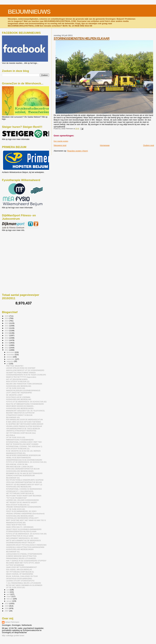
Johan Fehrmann (12, 622)
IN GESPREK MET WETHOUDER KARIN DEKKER (25, 424)
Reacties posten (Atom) (78, 151)
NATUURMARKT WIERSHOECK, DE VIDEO (22, 538)
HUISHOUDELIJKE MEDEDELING (19, 386)
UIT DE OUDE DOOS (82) (16, 509)
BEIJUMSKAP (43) (13, 417)
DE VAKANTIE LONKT (14, 395)
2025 (7, 316)
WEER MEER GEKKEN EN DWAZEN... (20, 406)
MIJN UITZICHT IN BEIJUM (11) (18, 505)
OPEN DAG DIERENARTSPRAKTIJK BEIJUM (23, 469)
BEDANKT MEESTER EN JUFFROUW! (20, 413)
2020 (7, 328)
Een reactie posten (61, 141)
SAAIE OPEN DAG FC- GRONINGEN (20, 527)
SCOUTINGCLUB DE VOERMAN (18, 397)
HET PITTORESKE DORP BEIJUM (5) (20, 572)
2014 (7, 343)
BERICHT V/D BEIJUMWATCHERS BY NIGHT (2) (24, 485)
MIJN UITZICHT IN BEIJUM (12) (18, 381)
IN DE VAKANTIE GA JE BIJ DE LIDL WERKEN (23, 451)
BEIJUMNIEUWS (29, 12)
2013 (7, 345)
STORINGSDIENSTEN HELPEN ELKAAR (82, 38)
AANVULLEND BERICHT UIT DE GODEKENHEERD (25, 370)
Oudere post (149, 145)
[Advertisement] (16, 248)
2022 (7, 323)
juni (8, 590)
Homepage (105, 145)
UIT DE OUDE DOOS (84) (16, 388)
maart (9, 596)
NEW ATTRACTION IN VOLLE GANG (20, 536)
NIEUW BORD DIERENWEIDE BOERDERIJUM (23, 455)
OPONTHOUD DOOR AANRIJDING (19, 579)
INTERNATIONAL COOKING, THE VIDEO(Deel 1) (24, 446)
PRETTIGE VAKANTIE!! (15, 366)
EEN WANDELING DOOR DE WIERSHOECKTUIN (24, 420)
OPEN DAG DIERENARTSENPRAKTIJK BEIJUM (24, 482)
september (11, 359)
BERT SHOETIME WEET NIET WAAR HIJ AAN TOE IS (26, 520)
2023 (7, 321)
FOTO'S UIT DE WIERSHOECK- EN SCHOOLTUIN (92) (26, 402)
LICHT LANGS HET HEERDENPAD (19, 393)
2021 (7, 326)
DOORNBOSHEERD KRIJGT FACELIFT (21, 543)
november (11, 355)
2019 (7, 330)
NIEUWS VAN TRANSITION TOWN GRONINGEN (24, 384)
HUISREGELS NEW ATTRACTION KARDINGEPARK (25, 547)
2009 (7, 606)
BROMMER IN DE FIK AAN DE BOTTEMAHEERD (24, 473)
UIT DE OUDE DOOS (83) (16, 437)
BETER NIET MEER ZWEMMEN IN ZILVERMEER (24, 585)
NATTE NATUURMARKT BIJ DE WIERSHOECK (23, 540)
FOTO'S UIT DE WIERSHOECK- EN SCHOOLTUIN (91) (26, 462)
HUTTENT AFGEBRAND (15, 565)
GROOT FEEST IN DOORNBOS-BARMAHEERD (24, 529)
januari (10, 601)
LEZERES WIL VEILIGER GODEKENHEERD (22, 500)
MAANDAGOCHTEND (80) (16, 523)
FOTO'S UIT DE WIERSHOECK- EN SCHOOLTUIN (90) (26, 534)
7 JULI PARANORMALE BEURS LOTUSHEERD (23, 583)
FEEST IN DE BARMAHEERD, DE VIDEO (21, 511)
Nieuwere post (60, 145)
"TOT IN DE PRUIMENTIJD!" (16, 498)
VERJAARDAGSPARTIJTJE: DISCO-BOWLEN (23, 429)
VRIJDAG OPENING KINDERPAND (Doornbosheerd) (25, 514)
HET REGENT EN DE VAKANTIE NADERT (22, 502)
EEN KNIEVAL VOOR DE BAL (17, 464)
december (11, 352)
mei (8, 592)
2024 (7, 318)
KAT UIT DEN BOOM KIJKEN (17, 379)
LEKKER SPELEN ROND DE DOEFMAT (21, 368)
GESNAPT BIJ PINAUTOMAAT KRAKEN (21, 373)
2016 (7, 338)
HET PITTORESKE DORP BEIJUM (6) (20, 493)
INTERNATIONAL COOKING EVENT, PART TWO (24, 442)
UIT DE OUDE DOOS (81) (16, 587)
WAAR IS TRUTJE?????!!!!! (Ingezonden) (21, 377)
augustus (10, 361)
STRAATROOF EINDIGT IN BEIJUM (19, 415)
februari (10, 599)
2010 (7, 603)
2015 (7, 340)
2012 (7, 348)
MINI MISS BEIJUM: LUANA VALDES (20, 467)
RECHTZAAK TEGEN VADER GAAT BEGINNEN (24, 496)
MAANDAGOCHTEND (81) (16, 453)
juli (8, 364)
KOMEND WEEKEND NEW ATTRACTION (21, 556)
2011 (7, 350)
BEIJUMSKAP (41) (13, 552)
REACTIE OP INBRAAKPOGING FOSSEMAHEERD (25, 404)
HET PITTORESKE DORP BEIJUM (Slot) (21, 433)
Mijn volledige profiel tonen (13, 636)
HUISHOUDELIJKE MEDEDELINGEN (20, 408)
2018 (7, 333)
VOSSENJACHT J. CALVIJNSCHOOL (20, 491)
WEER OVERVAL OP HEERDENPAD (20, 574)
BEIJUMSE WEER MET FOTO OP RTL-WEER (23, 563)
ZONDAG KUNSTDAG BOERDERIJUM (20, 476)
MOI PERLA (11, 435)
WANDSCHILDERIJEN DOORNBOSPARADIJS (23, 390)
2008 (7, 608)
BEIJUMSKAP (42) (13, 478)
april (9, 594)
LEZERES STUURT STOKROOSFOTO (20, 581)
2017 (7, 335)
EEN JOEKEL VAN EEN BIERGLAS (19, 570)
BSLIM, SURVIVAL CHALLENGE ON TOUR (22, 576)
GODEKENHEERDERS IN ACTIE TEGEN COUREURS (26, 375)
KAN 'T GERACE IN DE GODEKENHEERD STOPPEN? (26, 561)
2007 (7, 611)
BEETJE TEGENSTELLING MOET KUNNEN (22, 444)
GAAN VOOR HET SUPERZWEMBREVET (21, 567)
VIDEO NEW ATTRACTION (16, 525)
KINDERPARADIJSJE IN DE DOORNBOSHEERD (24, 460)
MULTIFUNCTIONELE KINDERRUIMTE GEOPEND (25, 480)
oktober (10, 357)
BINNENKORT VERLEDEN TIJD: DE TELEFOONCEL (26, 411)
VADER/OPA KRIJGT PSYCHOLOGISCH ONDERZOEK (26, 545)
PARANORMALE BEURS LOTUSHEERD (21, 558)
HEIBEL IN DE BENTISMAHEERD (18, 458)
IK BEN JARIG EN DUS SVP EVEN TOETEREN (23, 422)
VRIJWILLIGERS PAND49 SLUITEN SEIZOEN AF (24, 426)
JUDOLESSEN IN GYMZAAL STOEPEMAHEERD (24, 554)
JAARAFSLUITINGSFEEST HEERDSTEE (21, 431)
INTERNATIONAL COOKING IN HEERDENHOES (24, 489)
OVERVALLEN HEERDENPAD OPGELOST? (22, 518)
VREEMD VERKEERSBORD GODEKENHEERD (24, 507)
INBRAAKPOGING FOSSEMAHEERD (20, 440)
